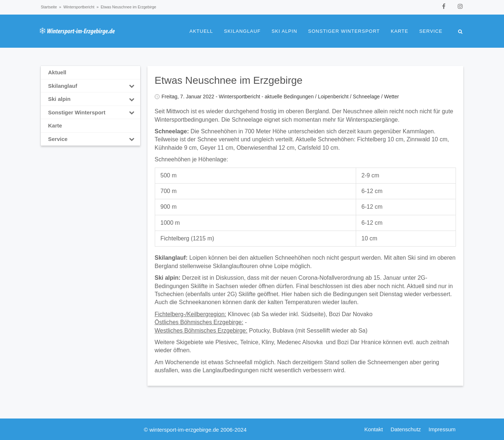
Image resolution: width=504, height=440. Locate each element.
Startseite (49, 7)
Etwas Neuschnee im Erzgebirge (229, 80)
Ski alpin (284, 31)
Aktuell (201, 31)
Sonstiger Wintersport (344, 31)
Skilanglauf (242, 31)
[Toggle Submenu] (132, 86)
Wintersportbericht (79, 7)
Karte (399, 31)
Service (431, 31)
